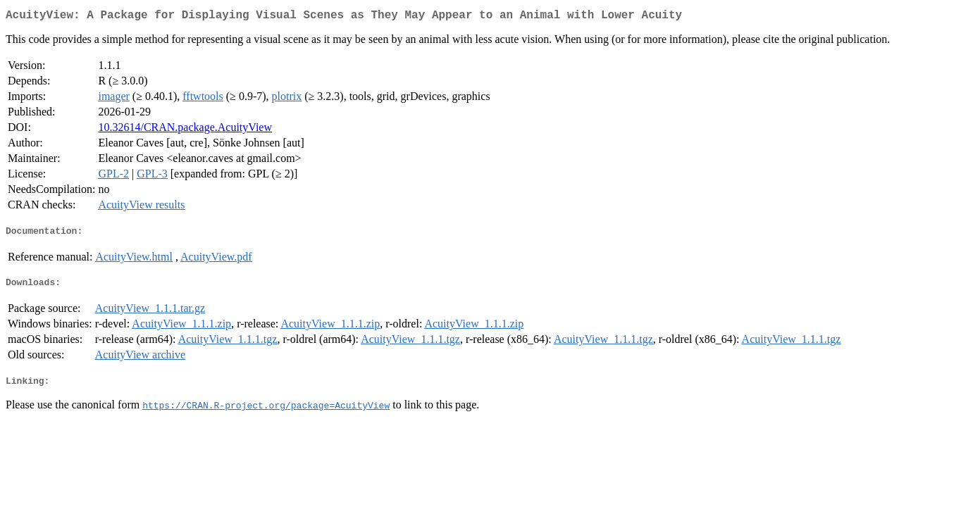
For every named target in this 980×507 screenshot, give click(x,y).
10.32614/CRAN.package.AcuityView (185, 130)
